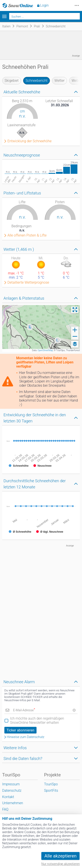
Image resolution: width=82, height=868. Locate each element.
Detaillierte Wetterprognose (28, 283)
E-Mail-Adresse (24, 710)
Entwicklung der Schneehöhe (30, 141)
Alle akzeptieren (60, 856)
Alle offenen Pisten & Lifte (27, 235)
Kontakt (8, 797)
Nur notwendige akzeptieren (61, 864)
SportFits (51, 791)
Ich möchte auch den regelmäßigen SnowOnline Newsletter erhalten (37, 720)
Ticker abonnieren (20, 730)
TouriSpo (51, 784)
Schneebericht (37, 81)
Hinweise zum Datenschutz (26, 737)
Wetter (59, 81)
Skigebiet (12, 81)
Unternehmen (13, 803)
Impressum (11, 784)
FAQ (5, 809)
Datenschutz (12, 791)
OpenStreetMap (45, 350)
